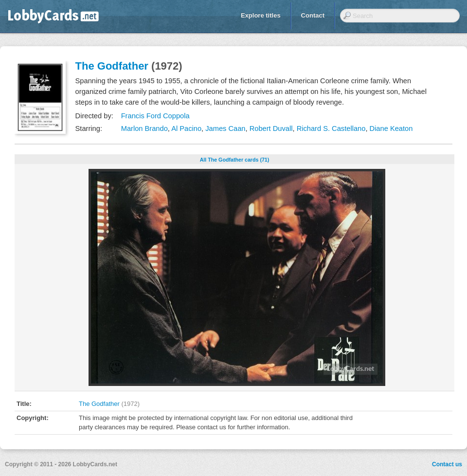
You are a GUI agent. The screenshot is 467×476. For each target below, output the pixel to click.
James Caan (225, 128)
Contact (313, 15)
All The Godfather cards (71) (235, 160)
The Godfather (112, 66)
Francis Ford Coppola (155, 116)
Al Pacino (186, 128)
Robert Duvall (271, 128)
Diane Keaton (391, 128)
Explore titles (261, 15)
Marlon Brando (144, 128)
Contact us (447, 464)
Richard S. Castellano (331, 128)
